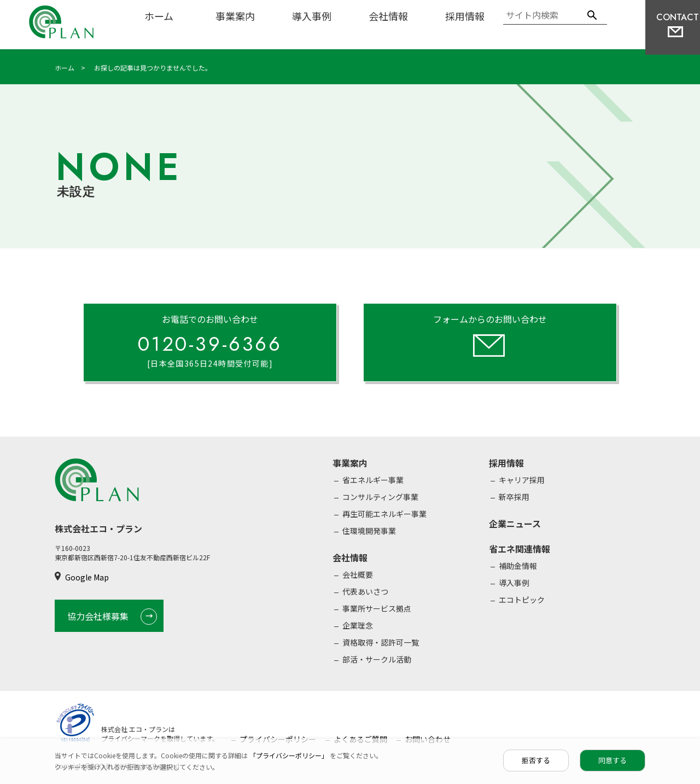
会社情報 (388, 16)
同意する (612, 760)
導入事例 (312, 16)
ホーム (159, 16)
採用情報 (465, 16)
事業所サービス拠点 (377, 608)
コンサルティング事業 (380, 497)
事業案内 (235, 16)
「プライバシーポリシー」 (290, 755)
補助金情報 (518, 566)
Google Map (87, 577)
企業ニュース (515, 524)
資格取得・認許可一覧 (381, 642)
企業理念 (358, 625)
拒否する (536, 760)
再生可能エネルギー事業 (384, 514)
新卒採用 (514, 497)
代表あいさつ (365, 591)
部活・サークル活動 (377, 659)
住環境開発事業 (369, 531)
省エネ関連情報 (520, 549)
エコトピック (522, 600)
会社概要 (358, 574)
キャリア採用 (522, 480)
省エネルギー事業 (373, 480)
